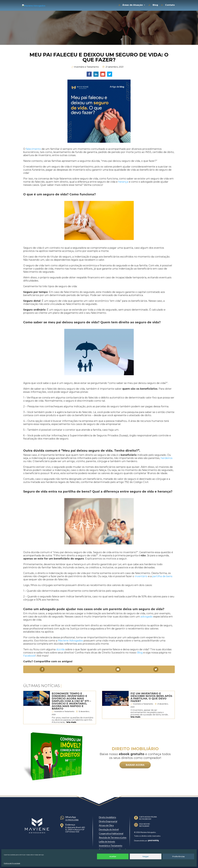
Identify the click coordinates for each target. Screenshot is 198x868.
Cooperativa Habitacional (111, 833)
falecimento (33, 148)
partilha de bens (162, 576)
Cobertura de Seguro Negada (113, 849)
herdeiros (166, 457)
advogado (146, 616)
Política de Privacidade (12, 863)
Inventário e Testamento (86, 66)
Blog (140, 652)
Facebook (29, 655)
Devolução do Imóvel (109, 829)
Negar (146, 856)
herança (123, 181)
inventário (141, 576)
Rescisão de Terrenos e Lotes (113, 837)
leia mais (71, 722)
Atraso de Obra (106, 825)
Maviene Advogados (70, 640)
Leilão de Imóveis (107, 841)
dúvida (60, 649)
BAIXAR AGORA (135, 764)
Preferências (178, 856)
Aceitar (113, 856)
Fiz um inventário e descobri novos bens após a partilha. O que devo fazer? (151, 697)
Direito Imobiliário (107, 817)
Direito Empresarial (108, 821)
